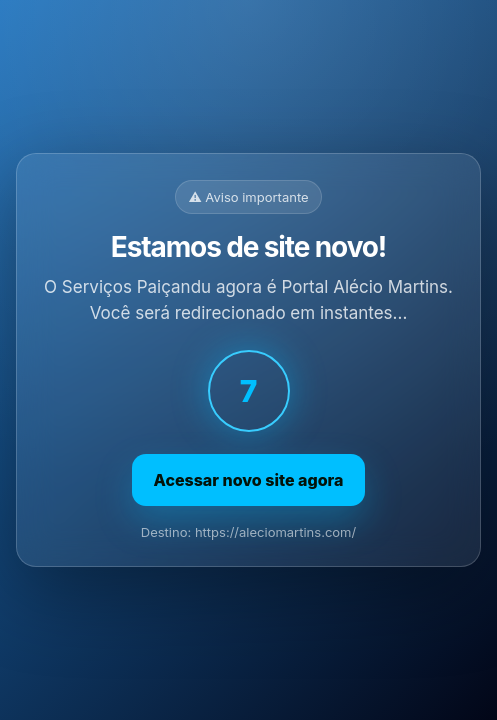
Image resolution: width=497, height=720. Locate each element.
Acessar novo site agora (249, 480)
